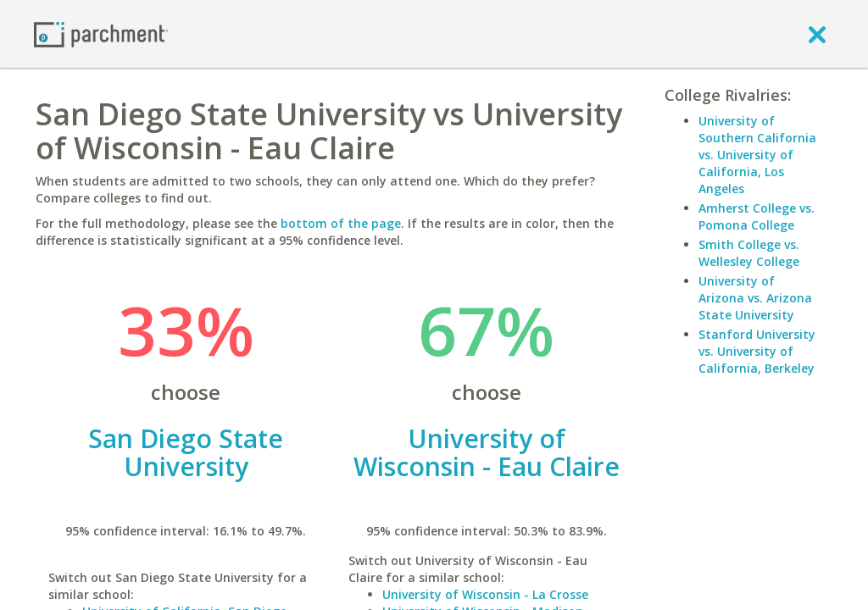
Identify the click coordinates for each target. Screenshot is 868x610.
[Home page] (101, 33)
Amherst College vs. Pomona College (757, 216)
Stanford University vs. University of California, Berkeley (757, 351)
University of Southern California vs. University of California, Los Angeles (757, 155)
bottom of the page (341, 223)
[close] (817, 34)
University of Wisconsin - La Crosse (485, 594)
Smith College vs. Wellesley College (749, 253)
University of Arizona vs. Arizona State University (755, 298)
